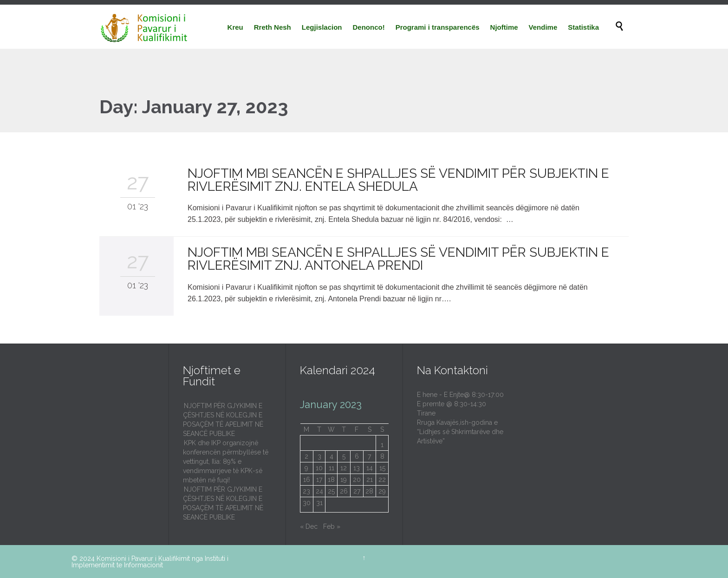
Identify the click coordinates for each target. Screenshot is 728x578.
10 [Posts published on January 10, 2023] (319, 468)
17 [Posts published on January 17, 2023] (319, 480)
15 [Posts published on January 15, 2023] (382, 468)
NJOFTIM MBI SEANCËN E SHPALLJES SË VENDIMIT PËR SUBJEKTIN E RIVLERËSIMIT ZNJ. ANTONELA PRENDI (398, 259)
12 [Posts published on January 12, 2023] (344, 468)
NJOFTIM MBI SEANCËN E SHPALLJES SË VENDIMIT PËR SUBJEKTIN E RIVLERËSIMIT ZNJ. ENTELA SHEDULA (398, 180)
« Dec (309, 526)
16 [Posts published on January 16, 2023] (307, 480)
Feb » (332, 526)
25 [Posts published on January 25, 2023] (331, 491)
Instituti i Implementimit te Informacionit (150, 562)
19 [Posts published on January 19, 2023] (344, 480)
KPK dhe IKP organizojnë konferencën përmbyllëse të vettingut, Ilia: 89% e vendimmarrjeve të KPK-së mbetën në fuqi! (226, 461)
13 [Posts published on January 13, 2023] (357, 468)
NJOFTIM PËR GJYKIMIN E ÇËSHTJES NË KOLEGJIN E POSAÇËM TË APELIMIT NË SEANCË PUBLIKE (223, 420)
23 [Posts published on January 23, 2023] (306, 491)
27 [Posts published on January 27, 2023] (357, 491)
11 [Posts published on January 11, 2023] (331, 468)
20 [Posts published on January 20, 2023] (357, 480)
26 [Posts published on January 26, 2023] (344, 491)
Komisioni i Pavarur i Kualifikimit (143, 559)
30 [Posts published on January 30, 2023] (307, 503)
